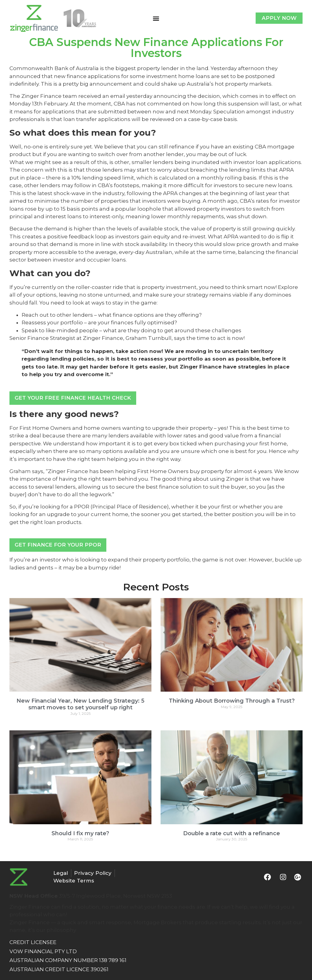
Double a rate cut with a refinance (232, 833)
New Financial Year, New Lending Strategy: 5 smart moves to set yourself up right (80, 704)
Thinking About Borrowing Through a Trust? (232, 701)
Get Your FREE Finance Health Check (73, 398)
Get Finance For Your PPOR (58, 545)
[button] (156, 18)
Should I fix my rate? (80, 833)
